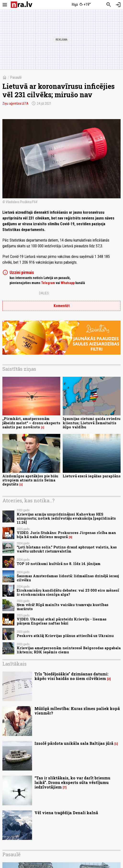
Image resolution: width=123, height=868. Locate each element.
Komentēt (62, 306)
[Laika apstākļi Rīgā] (81, 5)
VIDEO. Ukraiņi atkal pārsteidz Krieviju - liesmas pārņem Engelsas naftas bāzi (62, 621)
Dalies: (44, 293)
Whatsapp (68, 283)
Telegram (48, 283)
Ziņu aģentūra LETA (15, 103)
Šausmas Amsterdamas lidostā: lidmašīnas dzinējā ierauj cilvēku (68, 578)
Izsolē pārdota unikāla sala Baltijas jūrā (74, 743)
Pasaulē (16, 77)
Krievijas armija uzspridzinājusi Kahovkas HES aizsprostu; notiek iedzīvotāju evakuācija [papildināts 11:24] (66, 518)
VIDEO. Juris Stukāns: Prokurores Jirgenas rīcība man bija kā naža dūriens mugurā (66, 535)
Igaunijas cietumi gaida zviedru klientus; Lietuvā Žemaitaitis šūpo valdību (92, 423)
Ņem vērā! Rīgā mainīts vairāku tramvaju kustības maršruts (63, 607)
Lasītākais (14, 664)
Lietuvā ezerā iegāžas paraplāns (92, 476)
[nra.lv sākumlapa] (22, 5)
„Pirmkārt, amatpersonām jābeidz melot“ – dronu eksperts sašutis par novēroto (31, 423)
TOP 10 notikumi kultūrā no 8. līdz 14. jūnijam (59, 564)
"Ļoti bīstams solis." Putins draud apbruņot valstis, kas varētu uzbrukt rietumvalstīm (67, 549)
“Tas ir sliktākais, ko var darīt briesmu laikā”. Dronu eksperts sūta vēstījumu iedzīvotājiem (72, 782)
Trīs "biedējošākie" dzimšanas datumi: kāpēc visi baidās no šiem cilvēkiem (71, 676)
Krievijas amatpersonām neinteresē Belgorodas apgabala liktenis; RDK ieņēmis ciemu (69, 650)
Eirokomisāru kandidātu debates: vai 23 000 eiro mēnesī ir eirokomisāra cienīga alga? (68, 592)
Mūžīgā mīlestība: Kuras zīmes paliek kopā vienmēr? (77, 711)
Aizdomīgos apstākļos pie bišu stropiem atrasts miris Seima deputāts (30, 480)
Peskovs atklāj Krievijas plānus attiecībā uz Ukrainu (65, 636)
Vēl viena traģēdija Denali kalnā (66, 813)
